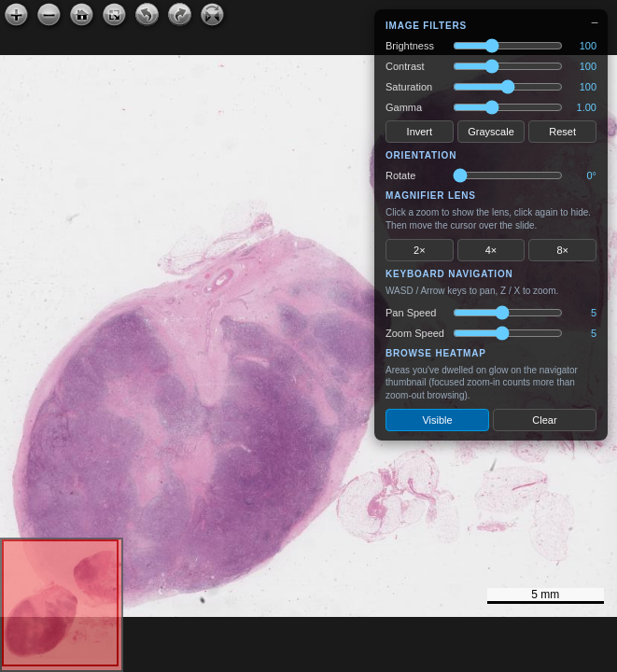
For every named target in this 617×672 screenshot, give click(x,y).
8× (562, 250)
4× (491, 250)
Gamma (404, 107)
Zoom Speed (415, 333)
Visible (437, 420)
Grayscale (491, 132)
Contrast (405, 66)
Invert (420, 132)
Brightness (410, 46)
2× (420, 250)
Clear (544, 420)
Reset (562, 132)
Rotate (400, 175)
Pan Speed (411, 313)
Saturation (409, 87)
